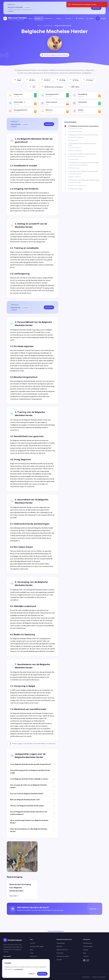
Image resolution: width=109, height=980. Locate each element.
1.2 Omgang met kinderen (75, 131)
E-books (86, 950)
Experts (60, 18)
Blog (31, 950)
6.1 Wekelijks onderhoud (75, 174)
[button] (22, 95)
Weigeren (32, 974)
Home (30, 19)
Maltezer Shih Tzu (62, 950)
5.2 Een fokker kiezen (74, 168)
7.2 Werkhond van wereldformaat (77, 185)
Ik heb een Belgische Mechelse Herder (55, 55)
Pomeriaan (60, 953)
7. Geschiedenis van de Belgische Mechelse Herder (84, 180)
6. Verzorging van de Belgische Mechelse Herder (83, 171)
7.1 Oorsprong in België (75, 182)
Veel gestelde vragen (37, 946)
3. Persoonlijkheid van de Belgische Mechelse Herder (82, 144)
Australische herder (63, 956)
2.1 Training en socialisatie (76, 137)
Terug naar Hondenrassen (54, 931)
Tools (32, 953)
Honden (39, 18)
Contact (33, 943)
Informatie (49, 18)
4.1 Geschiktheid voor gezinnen (77, 156)
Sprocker (59, 960)
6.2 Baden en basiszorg (74, 177)
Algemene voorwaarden (99, 977)
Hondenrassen (48, 26)
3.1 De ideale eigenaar (75, 148)
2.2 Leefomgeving (73, 140)
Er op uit (69, 18)
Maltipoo (60, 946)
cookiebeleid (19, 969)
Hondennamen (88, 946)
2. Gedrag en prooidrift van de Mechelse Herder (83, 135)
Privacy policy (86, 977)
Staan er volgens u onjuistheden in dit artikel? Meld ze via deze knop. (33, 744)
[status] (87, 4)
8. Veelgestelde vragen (75, 189)
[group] (54, 909)
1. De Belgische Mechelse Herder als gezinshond (83, 126)
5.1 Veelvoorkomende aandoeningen (78, 165)
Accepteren (42, 974)
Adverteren (96, 8)
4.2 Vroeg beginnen (74, 159)
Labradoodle (61, 943)
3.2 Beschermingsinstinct (75, 151)
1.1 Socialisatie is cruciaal (75, 128)
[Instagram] (88, 960)
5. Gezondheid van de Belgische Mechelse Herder (83, 163)
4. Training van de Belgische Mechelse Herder (82, 154)
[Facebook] (84, 960)
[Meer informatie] (25, 102)
